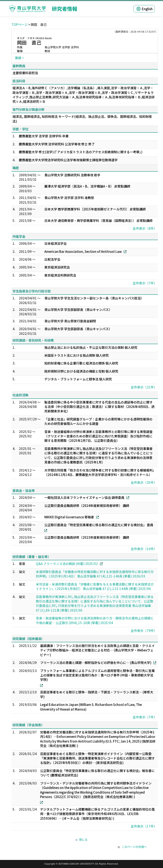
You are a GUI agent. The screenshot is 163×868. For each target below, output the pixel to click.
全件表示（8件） (145, 228)
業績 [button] (18, 58)
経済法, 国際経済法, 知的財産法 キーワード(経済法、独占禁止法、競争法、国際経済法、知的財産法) (82, 119)
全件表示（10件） (144, 549)
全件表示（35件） (144, 482)
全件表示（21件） (144, 387)
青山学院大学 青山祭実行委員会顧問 (70, 321)
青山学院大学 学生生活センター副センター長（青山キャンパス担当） (94, 298)
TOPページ (20, 24)
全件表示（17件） (144, 826)
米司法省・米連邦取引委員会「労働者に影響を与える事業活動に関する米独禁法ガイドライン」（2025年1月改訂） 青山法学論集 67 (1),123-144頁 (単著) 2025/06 (95, 586)
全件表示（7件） (145, 283)
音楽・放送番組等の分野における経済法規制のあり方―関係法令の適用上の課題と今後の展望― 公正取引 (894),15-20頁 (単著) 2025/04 (95, 620)
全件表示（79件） (144, 631)
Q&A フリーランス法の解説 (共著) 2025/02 (67, 564)
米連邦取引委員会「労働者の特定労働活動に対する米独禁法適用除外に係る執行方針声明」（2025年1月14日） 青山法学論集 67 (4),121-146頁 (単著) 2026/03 (95, 574)
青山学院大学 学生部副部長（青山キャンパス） (78, 310)
